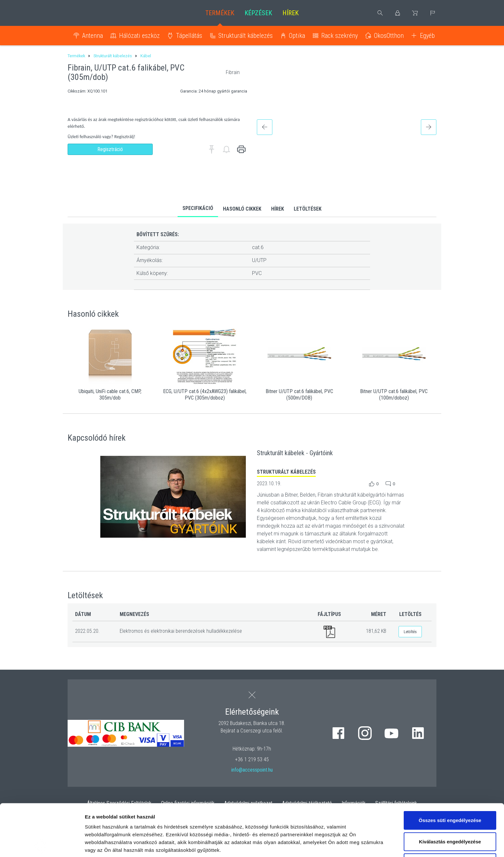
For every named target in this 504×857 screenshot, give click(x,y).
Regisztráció (110, 149)
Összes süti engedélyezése (450, 768)
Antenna (93, 36)
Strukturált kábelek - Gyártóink (295, 453)
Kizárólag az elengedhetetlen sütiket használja (450, 814)
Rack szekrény (340, 36)
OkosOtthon (389, 36)
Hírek (290, 13)
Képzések (258, 13)
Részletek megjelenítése (113, 844)
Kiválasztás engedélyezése (450, 790)
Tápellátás (189, 36)
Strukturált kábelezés (246, 36)
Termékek (220, 13)
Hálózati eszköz (139, 36)
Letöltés (410, 632)
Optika (297, 36)
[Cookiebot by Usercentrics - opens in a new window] (42, 844)
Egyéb (427, 36)
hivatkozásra (198, 813)
